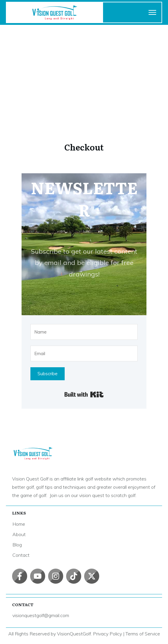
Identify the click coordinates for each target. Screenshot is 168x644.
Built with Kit (84, 394)
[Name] (84, 332)
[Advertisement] (84, 69)
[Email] (84, 353)
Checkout (84, 147)
